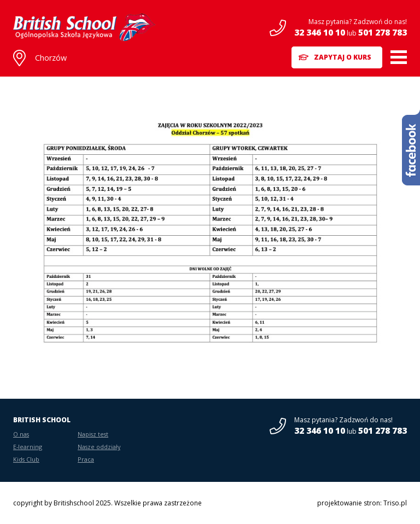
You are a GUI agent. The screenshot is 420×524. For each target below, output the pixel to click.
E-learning (28, 447)
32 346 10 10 (320, 32)
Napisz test (93, 434)
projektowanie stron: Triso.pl (362, 503)
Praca (86, 459)
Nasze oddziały (99, 447)
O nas (21, 434)
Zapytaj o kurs (343, 57)
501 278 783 (383, 32)
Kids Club (26, 459)
